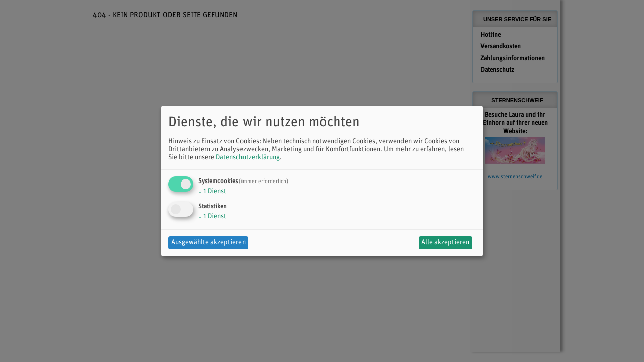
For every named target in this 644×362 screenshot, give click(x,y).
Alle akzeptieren (445, 243)
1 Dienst (212, 191)
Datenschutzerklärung (248, 158)
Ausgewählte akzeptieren (208, 243)
